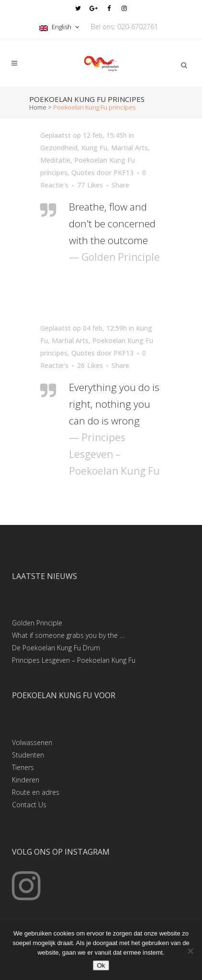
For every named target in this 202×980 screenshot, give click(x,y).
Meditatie (55, 160)
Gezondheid (59, 148)
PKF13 (123, 173)
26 (90, 366)
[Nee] (190, 951)
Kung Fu (94, 148)
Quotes (83, 173)
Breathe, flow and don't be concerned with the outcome (112, 223)
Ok (101, 965)
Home (38, 107)
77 (90, 185)
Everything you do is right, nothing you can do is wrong (114, 404)
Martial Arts (129, 148)
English (56, 27)
